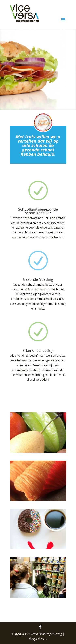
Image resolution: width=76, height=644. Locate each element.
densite (42, 639)
